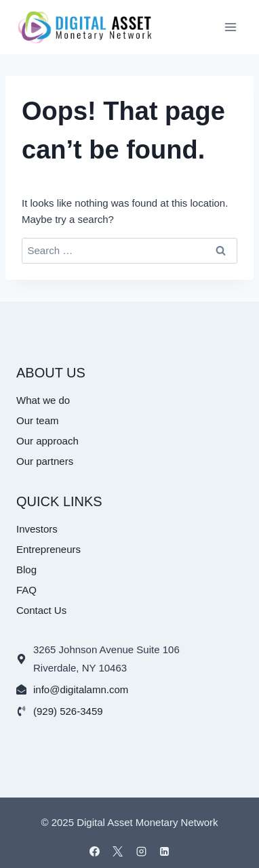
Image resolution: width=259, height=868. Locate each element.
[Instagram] (141, 851)
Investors (37, 529)
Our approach (47, 441)
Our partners (45, 461)
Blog (26, 570)
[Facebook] (94, 851)
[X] (118, 851)
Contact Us (41, 610)
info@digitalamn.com (81, 689)
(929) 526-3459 (68, 711)
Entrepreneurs (48, 549)
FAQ (26, 590)
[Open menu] (230, 27)
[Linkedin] (165, 851)
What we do (43, 400)
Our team (38, 420)
